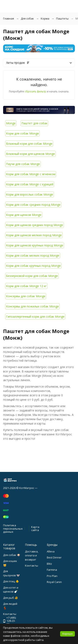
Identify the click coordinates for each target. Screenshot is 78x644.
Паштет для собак (34, 123)
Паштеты (62, 18)
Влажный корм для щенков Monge (30, 154)
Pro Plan (52, 576)
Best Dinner (54, 557)
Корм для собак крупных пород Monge (33, 266)
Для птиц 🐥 (11, 581)
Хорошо (67, 634)
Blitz (49, 564)
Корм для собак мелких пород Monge (33, 255)
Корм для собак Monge (22, 133)
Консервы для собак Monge (26, 296)
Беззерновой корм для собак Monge (32, 276)
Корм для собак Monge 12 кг (26, 286)
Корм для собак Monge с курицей (30, 184)
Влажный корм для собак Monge (29, 144)
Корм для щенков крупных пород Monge (35, 245)
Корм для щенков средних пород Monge (35, 225)
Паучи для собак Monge (23, 164)
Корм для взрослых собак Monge (30, 194)
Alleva (51, 551)
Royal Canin (54, 582)
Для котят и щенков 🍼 (11, 590)
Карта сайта (35, 529)
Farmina (52, 570)
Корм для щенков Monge (24, 215)
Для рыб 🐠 (11, 598)
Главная (9, 18)
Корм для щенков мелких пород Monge (34, 235)
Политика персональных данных (13, 528)
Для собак (27, 18)
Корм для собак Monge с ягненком (31, 174)
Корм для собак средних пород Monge (33, 205)
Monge (11, 123)
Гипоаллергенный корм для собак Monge (35, 316)
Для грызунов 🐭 (11, 573)
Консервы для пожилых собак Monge (32, 306)
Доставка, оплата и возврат (32, 555)
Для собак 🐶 (12, 555)
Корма (45, 18)
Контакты (32, 566)
